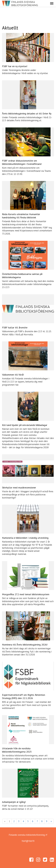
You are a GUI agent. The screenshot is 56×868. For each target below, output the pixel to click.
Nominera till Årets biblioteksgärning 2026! (25, 645)
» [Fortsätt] (51, 821)
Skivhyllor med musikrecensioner (19, 488)
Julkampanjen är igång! (14, 802)
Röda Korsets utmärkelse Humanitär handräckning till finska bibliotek (21, 216)
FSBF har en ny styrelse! (15, 66)
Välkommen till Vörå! (13, 375)
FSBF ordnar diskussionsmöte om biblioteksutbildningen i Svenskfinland (22, 162)
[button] (52, 3)
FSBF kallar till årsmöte (15, 327)
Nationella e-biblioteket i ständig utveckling (25, 538)
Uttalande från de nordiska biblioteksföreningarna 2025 (17, 750)
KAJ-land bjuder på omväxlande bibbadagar (25, 425)
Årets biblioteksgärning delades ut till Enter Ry (27, 114)
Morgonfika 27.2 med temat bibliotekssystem (26, 594)
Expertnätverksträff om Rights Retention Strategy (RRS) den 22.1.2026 (24, 696)
